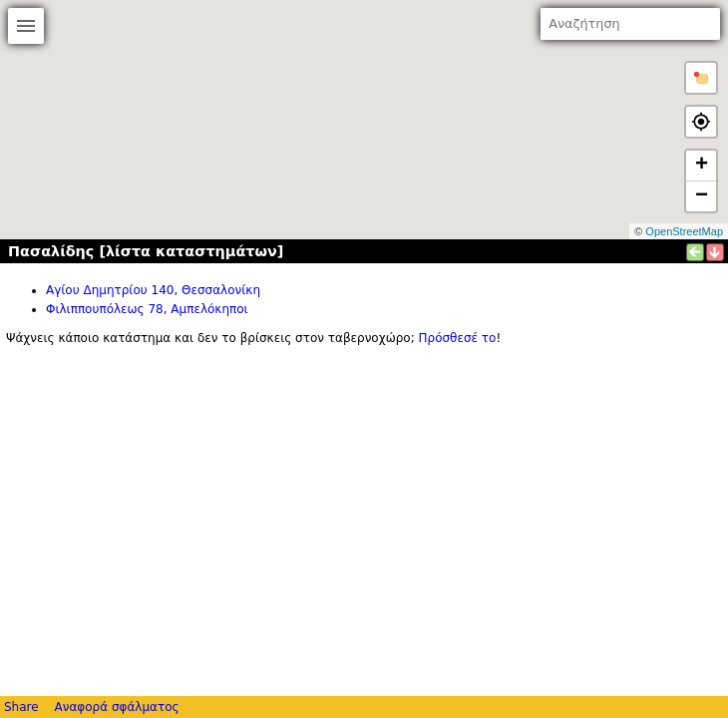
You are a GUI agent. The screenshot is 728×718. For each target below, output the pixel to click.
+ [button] (702, 166)
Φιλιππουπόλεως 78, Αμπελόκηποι (147, 309)
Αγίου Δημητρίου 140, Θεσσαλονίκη (153, 290)
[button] (701, 78)
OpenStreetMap (684, 231)
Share (21, 707)
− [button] (702, 196)
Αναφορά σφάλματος (116, 707)
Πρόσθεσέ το (458, 338)
